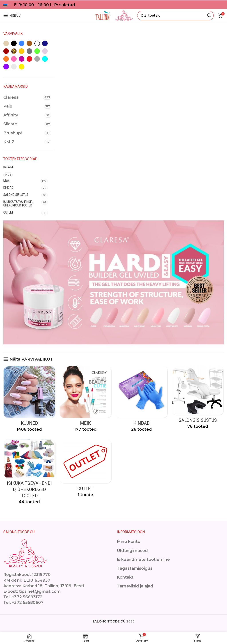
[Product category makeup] (86, 401)
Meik (6, 181)
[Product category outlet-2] (86, 470)
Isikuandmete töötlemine (143, 560)
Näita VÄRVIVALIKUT (31, 359)
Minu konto (129, 542)
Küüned (8, 167)
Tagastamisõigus (135, 569)
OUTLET (8, 212)
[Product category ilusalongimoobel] (198, 399)
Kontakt (125, 577)
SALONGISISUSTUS (16, 195)
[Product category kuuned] (29, 401)
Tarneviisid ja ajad (135, 586)
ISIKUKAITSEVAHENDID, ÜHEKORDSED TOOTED (18, 204)
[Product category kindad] (142, 401)
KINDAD (8, 188)
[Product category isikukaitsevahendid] (29, 473)
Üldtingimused (132, 551)
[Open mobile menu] (12, 16)
